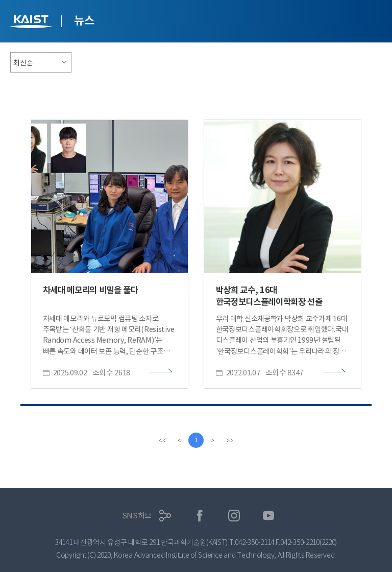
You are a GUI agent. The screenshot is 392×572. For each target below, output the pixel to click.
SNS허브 (137, 516)
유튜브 (269, 516)
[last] (230, 440)
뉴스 (84, 20)
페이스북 (200, 516)
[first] (162, 440)
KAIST (32, 23)
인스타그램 (234, 516)
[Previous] (180, 440)
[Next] (212, 440)
